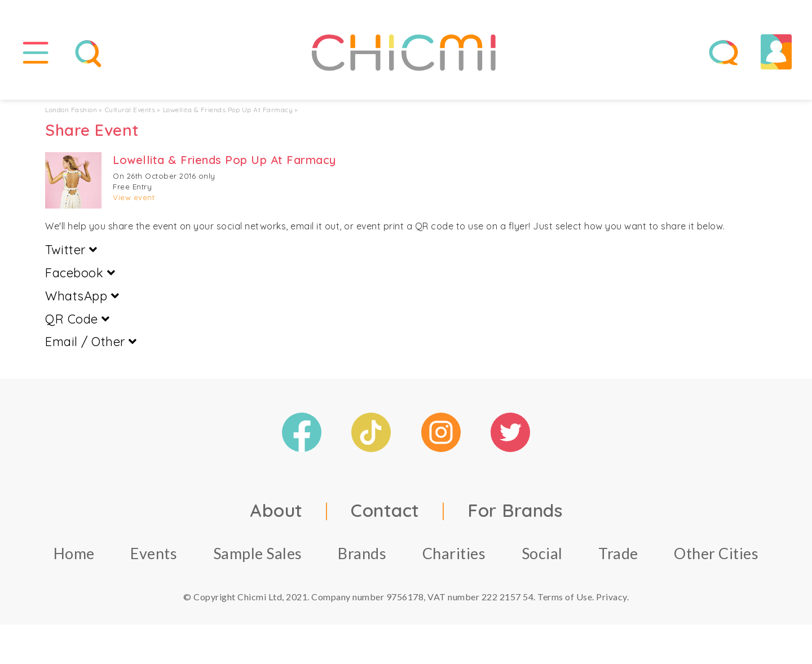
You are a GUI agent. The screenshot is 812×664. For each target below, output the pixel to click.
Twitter (71, 250)
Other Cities (716, 553)
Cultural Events (130, 110)
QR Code (78, 319)
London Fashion (71, 110)
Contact (385, 510)
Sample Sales (258, 553)
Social (542, 553)
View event (134, 197)
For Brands (515, 510)
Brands (362, 553)
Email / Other (91, 342)
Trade (618, 553)
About (276, 510)
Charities (454, 553)
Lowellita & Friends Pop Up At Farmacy (228, 110)
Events (154, 553)
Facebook (80, 273)
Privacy (612, 597)
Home (74, 553)
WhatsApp (82, 296)
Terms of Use (565, 597)
